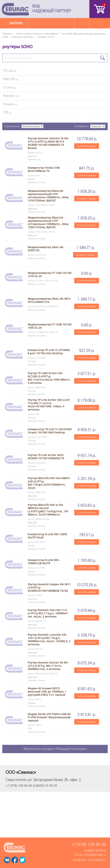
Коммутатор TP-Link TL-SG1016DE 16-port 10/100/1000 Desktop (50, 431)
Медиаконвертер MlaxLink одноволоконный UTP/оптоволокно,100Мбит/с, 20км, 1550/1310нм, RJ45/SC (48, 222)
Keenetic (11, 96)
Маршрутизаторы (23, 37)
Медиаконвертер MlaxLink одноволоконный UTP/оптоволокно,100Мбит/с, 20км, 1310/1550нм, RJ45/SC (48, 196)
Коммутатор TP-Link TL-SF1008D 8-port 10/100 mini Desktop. (49, 352)
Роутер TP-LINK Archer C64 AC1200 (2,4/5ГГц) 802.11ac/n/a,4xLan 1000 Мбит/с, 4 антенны (49, 378)
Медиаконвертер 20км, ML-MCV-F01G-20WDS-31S (49, 300)
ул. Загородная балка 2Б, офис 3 (54, 780)
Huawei (10, 104)
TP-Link (10, 71)
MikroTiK (11, 79)
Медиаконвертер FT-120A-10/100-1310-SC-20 (50, 274)
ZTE (7, 113)
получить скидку (87, 146)
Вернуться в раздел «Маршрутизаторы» (55, 749)
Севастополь (16, 780)
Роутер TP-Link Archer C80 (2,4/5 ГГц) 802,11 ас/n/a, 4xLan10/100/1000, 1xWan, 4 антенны (49, 405)
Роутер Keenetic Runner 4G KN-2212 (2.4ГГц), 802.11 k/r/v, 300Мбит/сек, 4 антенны (48, 666)
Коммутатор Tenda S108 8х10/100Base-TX (44, 169)
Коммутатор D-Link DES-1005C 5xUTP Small (48, 536)
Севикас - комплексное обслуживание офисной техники (15, 9)
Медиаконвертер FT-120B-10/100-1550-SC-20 (50, 326)
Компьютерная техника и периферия (37, 34)
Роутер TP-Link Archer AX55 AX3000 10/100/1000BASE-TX (46, 457)
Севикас (7, 34)
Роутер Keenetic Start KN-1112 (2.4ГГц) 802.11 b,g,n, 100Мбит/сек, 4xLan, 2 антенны (48, 613)
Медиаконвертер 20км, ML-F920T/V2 (46, 249)
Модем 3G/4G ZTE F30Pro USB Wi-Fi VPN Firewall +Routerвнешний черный (50, 717)
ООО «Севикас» (97, 860)
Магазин (16, 23)
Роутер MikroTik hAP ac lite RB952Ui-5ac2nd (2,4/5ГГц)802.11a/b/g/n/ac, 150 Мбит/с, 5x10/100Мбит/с (48, 510)
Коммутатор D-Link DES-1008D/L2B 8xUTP (44, 562)
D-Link (9, 88)
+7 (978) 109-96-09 (89, 845)
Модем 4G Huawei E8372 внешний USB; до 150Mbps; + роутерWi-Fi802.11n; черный (47, 691)
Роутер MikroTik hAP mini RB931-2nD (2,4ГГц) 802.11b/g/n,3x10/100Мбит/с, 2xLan (49, 483)
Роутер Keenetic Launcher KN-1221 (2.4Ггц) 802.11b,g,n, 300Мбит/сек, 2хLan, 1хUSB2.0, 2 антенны (49, 639)
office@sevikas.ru (95, 855)
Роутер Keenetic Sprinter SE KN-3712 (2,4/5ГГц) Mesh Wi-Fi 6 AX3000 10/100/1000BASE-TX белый (48, 143)
